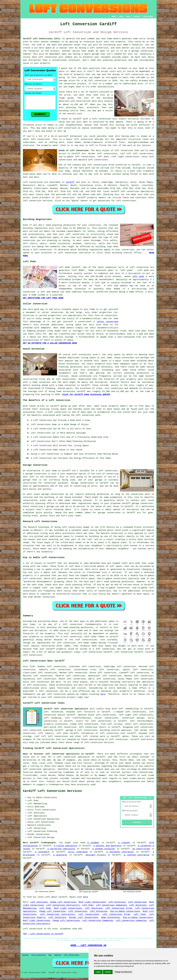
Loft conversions (33, 182)
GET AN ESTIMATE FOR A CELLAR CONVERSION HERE (50, 343)
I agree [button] (98, 972)
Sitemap (25, 955)
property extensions (56, 724)
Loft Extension (117, 902)
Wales (126, 736)
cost (90, 71)
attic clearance (78, 852)
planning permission (97, 494)
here (103, 694)
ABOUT (129, 17)
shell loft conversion (36, 139)
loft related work (94, 736)
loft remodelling (128, 709)
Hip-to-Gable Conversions (125, 911)
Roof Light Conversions (92, 902)
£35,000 (141, 78)
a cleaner (124, 843)
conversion (49, 597)
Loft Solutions (39, 902)
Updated (58, 955)
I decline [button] (108, 972)
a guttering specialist (61, 849)
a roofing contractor (137, 855)
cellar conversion (108, 322)
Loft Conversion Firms (119, 908)
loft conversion (134, 74)
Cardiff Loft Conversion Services (52, 791)
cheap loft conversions (84, 724)
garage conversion (36, 474)
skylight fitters (96, 855)
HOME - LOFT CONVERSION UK (88, 945)
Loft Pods (88, 905)
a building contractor (120, 852)
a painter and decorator (108, 846)
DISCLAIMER (148, 17)
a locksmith (42, 852)
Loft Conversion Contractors (63, 905)
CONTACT (137, 17)
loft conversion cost (113, 733)
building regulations (90, 250)
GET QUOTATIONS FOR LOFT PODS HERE (43, 298)
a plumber (93, 843)
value (62, 122)
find (32, 667)
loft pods (138, 276)
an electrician (141, 849)
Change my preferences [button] (123, 972)
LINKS (121, 17)
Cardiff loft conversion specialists (66, 709)
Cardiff (70, 182)
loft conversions (97, 165)
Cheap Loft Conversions (66, 921)
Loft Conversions (89, 914)
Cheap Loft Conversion (63, 902)
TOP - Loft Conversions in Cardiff (43, 934)
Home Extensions (111, 917)
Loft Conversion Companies (111, 905)
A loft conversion (56, 412)
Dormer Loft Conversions (84, 917)
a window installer (104, 849)
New (50, 955)
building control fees (72, 111)
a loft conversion (66, 128)
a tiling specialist (66, 846)
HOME (114, 17)
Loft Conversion (137, 902)
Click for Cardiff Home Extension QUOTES (86, 395)
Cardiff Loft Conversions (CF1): (42, 39)
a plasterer (60, 855)
